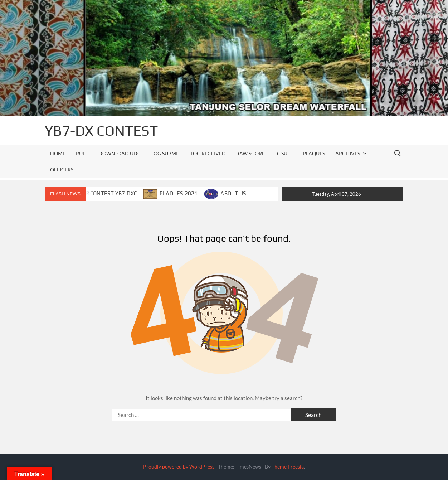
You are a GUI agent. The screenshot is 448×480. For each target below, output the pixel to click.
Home (58, 153)
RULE (82, 153)
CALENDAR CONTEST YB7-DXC (99, 193)
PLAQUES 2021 (179, 193)
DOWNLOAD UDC (120, 153)
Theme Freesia (288, 467)
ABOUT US (233, 193)
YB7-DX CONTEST (101, 131)
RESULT (284, 153)
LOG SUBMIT (166, 153)
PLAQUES (314, 153)
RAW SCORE (250, 153)
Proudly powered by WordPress (179, 467)
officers (62, 169)
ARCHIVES (348, 153)
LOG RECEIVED (208, 153)
